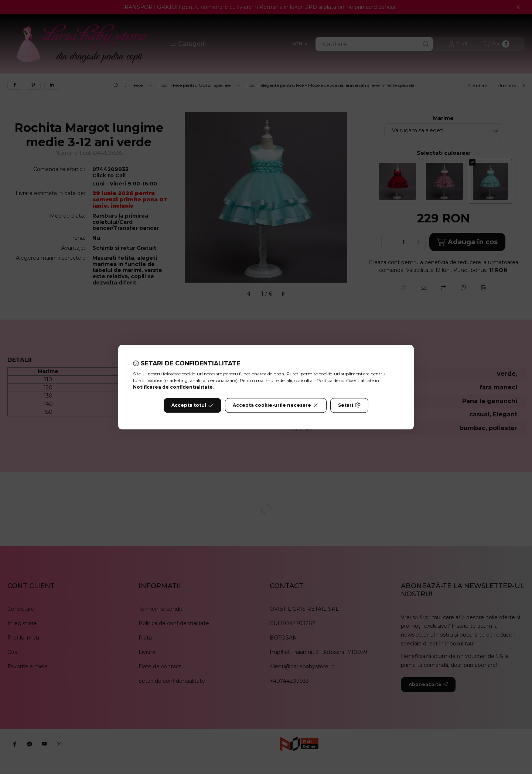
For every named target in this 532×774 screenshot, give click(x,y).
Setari (349, 405)
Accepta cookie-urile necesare (276, 405)
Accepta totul (192, 405)
